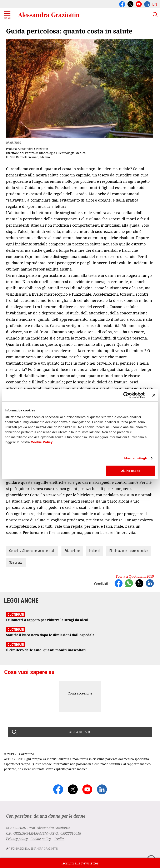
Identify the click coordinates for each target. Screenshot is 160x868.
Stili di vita (16, 562)
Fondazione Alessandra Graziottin (35, 849)
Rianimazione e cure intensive (129, 551)
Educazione (72, 551)
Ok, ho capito (130, 471)
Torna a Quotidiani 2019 (135, 576)
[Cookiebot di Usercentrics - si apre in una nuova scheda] (126, 395)
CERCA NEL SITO (80, 732)
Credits (59, 839)
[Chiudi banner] (154, 395)
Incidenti (94, 551)
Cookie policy (41, 839)
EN (155, 4)
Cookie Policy (42, 442)
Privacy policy (17, 839)
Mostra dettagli (135, 458)
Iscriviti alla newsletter (80, 863)
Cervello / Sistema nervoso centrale (32, 551)
